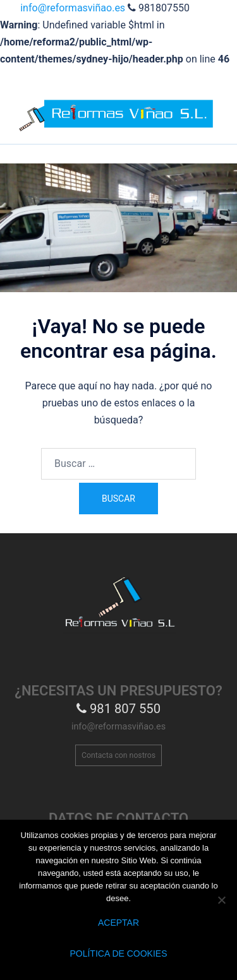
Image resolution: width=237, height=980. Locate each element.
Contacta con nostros (118, 755)
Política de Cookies (118, 953)
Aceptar (118, 923)
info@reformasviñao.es (74, 8)
